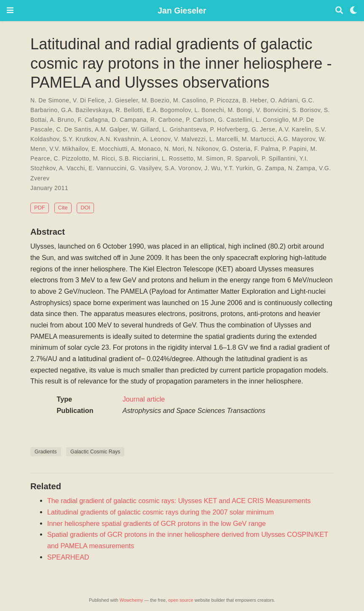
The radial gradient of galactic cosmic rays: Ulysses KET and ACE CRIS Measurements (179, 501)
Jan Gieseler (182, 11)
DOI (85, 208)
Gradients (46, 452)
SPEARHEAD (68, 557)
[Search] (339, 11)
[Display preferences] (353, 11)
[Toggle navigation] (10, 10)
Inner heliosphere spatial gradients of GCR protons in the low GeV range (157, 523)
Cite (63, 208)
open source (181, 600)
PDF (40, 208)
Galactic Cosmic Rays (95, 452)
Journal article (144, 399)
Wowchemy (131, 600)
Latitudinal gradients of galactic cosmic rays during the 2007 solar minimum (161, 512)
